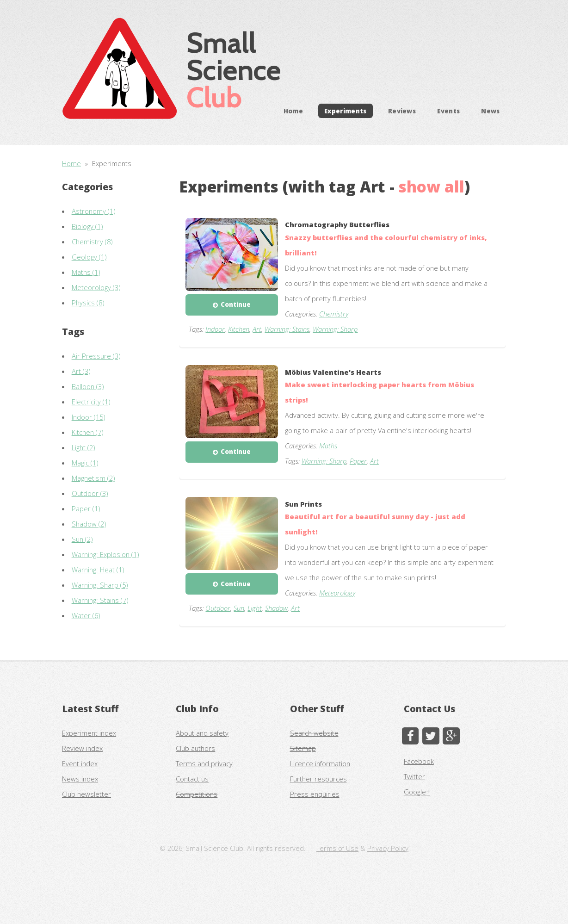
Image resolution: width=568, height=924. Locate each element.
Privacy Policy (388, 848)
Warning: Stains (287, 329)
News (490, 111)
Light (255, 608)
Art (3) (81, 371)
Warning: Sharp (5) (100, 585)
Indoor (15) (88, 417)
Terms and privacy (204, 763)
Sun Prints (303, 504)
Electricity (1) (91, 402)
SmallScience (234, 70)
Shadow (276, 608)
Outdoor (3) (90, 493)
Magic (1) (85, 463)
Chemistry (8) (92, 242)
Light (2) (83, 447)
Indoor (215, 329)
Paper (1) (86, 509)
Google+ (417, 792)
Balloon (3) (88, 386)
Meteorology (337, 593)
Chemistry (334, 314)
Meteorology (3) (96, 287)
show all (432, 187)
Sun (239, 608)
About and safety (202, 733)
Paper (358, 461)
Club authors (195, 748)
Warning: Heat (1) (98, 570)
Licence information (320, 763)
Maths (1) (86, 272)
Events (448, 111)
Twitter (414, 776)
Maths (328, 446)
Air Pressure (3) (96, 356)
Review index (82, 748)
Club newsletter (86, 794)
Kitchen (239, 329)
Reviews (402, 111)
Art (257, 329)
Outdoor (218, 608)
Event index (80, 763)
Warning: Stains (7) (100, 600)
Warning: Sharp (335, 329)
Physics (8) (88, 303)
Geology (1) (89, 257)
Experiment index (89, 733)
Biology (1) (87, 226)
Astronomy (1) (93, 211)
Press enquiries (315, 794)
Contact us (192, 779)
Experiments (346, 111)
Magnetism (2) (93, 478)
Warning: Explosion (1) (105, 554)
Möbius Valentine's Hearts (333, 372)
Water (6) (86, 615)
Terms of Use (337, 848)
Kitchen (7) (87, 432)
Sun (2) (82, 539)
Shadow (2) (89, 524)
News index (80, 779)
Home (293, 111)
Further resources (318, 779)
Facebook (419, 761)
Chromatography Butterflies (337, 224)
